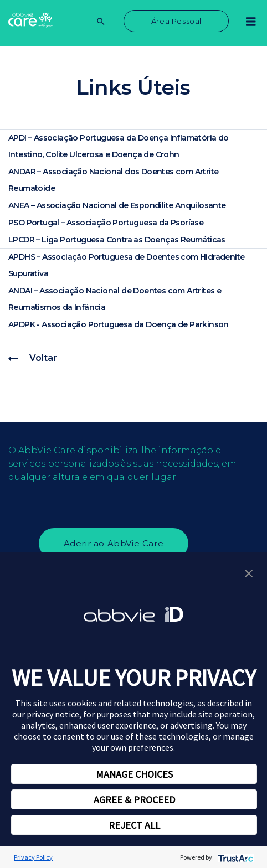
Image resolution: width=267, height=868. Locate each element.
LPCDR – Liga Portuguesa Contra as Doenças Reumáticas (117, 240)
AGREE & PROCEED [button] (134, 800)
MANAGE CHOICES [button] (134, 774)
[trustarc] (235, 857)
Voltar (33, 358)
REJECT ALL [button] (134, 825)
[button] (249, 572)
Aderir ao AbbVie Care (114, 543)
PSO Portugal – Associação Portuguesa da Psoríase (106, 223)
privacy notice (53, 714)
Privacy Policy (33, 857)
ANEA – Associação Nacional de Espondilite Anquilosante (117, 205)
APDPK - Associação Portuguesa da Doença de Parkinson (119, 324)
